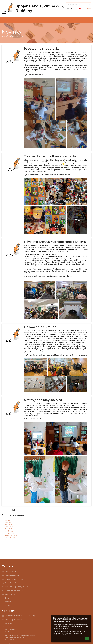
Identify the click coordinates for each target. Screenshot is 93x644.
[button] (80, 8)
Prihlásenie (87, 8)
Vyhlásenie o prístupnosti (14, 579)
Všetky (7, 540)
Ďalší (14, 510)
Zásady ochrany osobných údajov (17, 587)
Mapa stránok (10, 594)
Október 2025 (10, 538)
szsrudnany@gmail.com (13, 620)
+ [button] (68, 8)
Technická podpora (12, 575)
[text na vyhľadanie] (79, 5)
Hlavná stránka (8, 36)
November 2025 (11, 535)
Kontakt (8, 602)
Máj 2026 (8, 522)
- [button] (72, 8)
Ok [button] (87, 639)
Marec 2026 (9, 527)
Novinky (21, 36)
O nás (7, 598)
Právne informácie (11, 583)
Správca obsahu (11, 572)
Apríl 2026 (8, 525)
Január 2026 (9, 531)
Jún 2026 (8, 520)
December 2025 (10, 533)
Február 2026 (10, 529)
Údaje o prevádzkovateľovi (14, 590)
